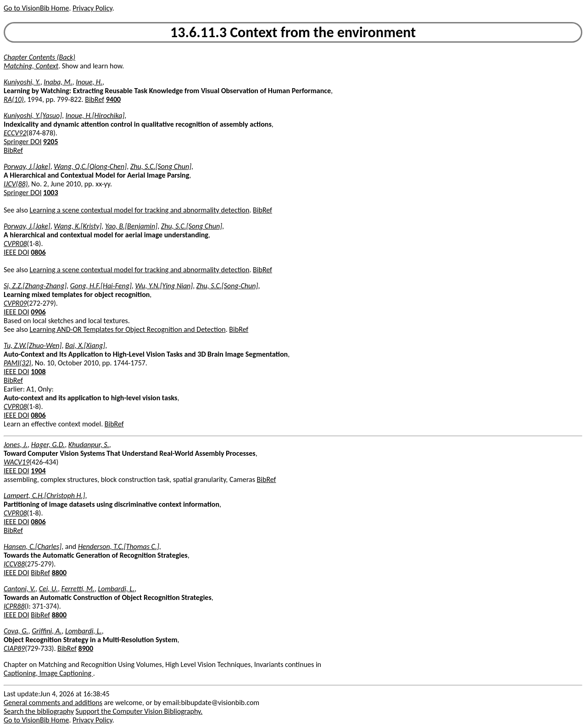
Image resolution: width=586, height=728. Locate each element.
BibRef (95, 99)
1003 (50, 193)
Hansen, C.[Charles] (33, 546)
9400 (113, 99)
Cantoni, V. (20, 589)
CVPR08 (15, 244)
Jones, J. (16, 445)
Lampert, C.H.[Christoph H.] (44, 496)
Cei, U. (48, 589)
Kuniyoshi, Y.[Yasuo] (33, 115)
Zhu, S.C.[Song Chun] (161, 166)
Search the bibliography (39, 711)
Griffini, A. (47, 631)
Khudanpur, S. (89, 445)
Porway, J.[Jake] (27, 166)
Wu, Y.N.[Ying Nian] (164, 286)
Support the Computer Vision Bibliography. (139, 711)
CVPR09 (15, 303)
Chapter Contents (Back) (39, 57)
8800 (59, 573)
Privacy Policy (92, 8)
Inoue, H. (89, 82)
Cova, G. (16, 631)
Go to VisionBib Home (36, 8)
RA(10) (14, 99)
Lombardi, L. (117, 589)
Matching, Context (31, 66)
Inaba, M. (58, 82)
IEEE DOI (17, 252)
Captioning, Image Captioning (48, 673)
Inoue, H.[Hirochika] (95, 115)
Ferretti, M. (78, 589)
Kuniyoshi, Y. (22, 82)
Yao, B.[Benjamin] (131, 226)
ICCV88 (14, 564)
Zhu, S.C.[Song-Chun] (227, 286)
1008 (38, 372)
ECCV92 (15, 133)
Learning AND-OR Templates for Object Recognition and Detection (128, 329)
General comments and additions (53, 703)
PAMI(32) (17, 363)
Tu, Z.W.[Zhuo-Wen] (33, 345)
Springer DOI (22, 142)
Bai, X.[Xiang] (85, 345)
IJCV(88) (16, 184)
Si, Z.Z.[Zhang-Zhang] (35, 286)
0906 (38, 312)
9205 (50, 142)
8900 (86, 648)
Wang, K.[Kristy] (78, 226)
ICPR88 (14, 606)
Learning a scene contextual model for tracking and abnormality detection (140, 210)
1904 (38, 471)
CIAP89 (14, 648)
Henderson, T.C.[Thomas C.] (119, 546)
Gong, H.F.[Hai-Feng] (101, 286)
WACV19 (17, 462)
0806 (38, 252)
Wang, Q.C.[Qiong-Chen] (90, 166)
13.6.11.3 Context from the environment (293, 32)
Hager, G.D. (48, 445)
